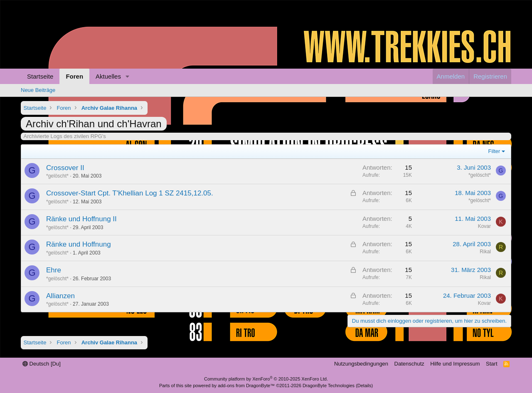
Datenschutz (409, 364)
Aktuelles (108, 76)
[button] (128, 76)
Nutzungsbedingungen (361, 364)
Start (491, 364)
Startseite (40, 76)
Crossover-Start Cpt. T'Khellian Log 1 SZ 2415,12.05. (130, 193)
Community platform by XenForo (266, 379)
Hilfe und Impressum (455, 364)
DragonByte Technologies (329, 386)
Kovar (484, 226)
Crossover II (65, 168)
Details (365, 386)
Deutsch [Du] (42, 364)
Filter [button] (494, 151)
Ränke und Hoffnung (79, 244)
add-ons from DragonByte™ (246, 386)
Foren (74, 76)
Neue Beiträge (38, 90)
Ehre (54, 270)
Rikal (485, 252)
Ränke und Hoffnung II (81, 219)
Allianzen (60, 296)
